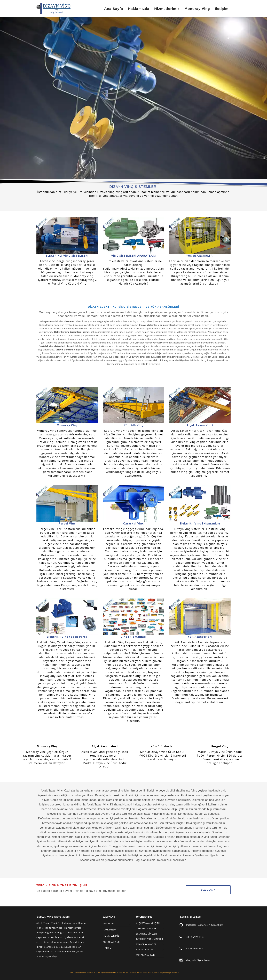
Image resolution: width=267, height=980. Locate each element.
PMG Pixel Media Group (80, 973)
